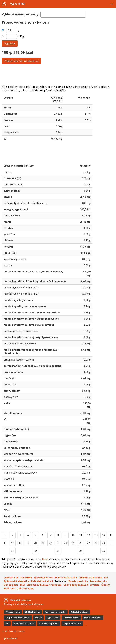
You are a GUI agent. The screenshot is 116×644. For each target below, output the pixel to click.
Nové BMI (26, 578)
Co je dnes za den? (72, 623)
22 (50, 543)
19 (28, 543)
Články (105, 585)
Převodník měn (13, 612)
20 (35, 543)
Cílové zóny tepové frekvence (81, 585)
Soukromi (9, 588)
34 (81, 551)
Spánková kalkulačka (16, 581)
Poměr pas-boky (78, 581)
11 (81, 535)
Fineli (45, 559)
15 (111, 535)
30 (111, 543)
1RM (22, 585)
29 (103, 543)
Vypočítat (10, 44)
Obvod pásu (11, 585)
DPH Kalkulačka (32, 612)
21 (43, 543)
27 (88, 543)
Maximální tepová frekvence (44, 585)
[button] (112, 4)
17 (13, 543)
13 (96, 535)
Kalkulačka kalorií (42, 581)
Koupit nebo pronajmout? (18, 618)
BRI (106, 578)
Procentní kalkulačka (55, 612)
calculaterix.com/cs (14, 631)
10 (73, 535)
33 (58, 551)
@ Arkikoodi (10, 639)
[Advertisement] (58, 74)
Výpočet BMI (18, 4)
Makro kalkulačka (66, 578)
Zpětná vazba (25, 588)
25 (73, 543)
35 (103, 551)
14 (103, 535)
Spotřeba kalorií (43, 578)
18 (20, 543)
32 (35, 551)
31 (13, 551)
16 (5, 543)
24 (66, 543)
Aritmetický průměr (49, 623)
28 (96, 543)
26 (81, 543)
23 (58, 543)
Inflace (38, 618)
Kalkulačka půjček (79, 612)
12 (88, 535)
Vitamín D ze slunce (91, 578)
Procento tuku (98, 581)
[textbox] (63, 15)
